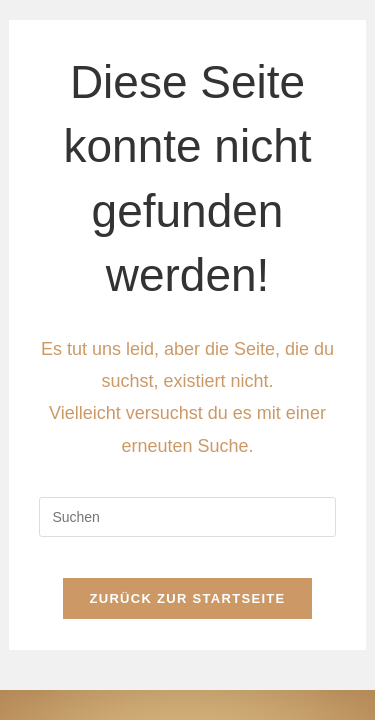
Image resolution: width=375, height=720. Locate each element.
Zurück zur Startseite (187, 598)
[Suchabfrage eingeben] (187, 517)
